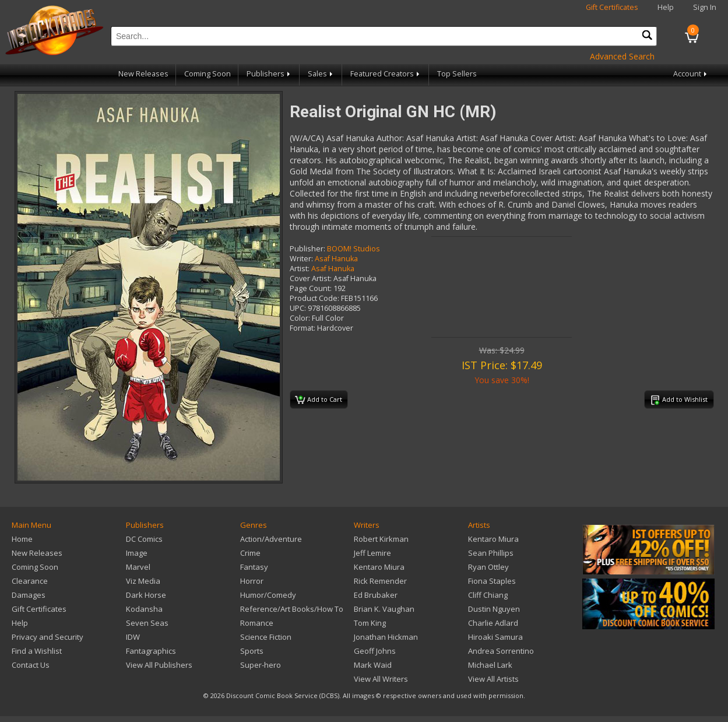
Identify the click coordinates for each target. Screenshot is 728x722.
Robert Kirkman (381, 539)
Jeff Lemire (372, 553)
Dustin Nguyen (494, 609)
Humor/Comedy (268, 595)
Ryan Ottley (488, 567)
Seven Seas (147, 623)
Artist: (300, 269)
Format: (303, 328)
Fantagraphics (151, 651)
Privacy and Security (48, 637)
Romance (257, 623)
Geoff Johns (375, 651)
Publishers (269, 74)
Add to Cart (319, 400)
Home (22, 539)
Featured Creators (386, 74)
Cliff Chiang (488, 595)
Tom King (370, 623)
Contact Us (31, 665)
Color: (300, 318)
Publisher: (307, 249)
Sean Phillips (491, 553)
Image (137, 553)
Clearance (30, 581)
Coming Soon (208, 74)
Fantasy (254, 567)
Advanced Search (622, 56)
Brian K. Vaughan (384, 609)
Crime (250, 553)
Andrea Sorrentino (501, 651)
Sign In (705, 7)
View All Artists (493, 679)
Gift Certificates (612, 7)
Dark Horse (146, 595)
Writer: (301, 259)
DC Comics (144, 539)
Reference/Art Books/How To (292, 609)
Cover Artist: (311, 278)
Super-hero (261, 665)
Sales (321, 74)
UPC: (298, 308)
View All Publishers (159, 665)
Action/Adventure (271, 539)
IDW (133, 637)
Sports (252, 651)
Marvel (138, 567)
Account (691, 74)
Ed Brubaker (376, 595)
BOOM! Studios (354, 249)
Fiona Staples (492, 581)
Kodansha (144, 609)
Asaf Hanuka (336, 259)
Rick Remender (380, 581)
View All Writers (381, 679)
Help (666, 7)
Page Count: (311, 288)
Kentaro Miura (379, 567)
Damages (29, 595)
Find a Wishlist (37, 651)
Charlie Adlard (493, 623)
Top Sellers (457, 74)
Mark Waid (373, 665)
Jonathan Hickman (386, 637)
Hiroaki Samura (495, 637)
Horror (252, 581)
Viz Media (143, 581)
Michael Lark (490, 665)
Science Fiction (266, 637)
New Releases (143, 74)
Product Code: (314, 298)
